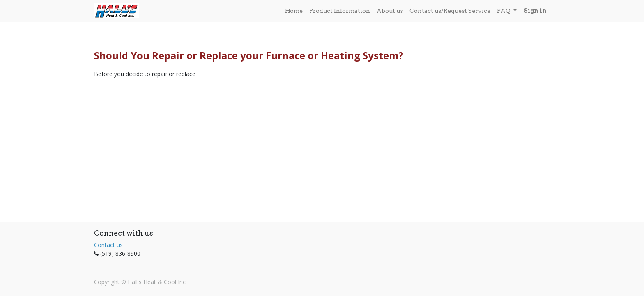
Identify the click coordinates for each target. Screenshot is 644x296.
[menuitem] (294, 11)
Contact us (108, 245)
